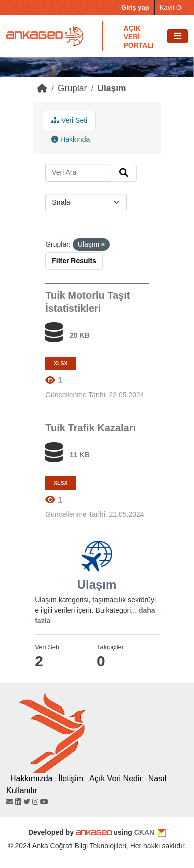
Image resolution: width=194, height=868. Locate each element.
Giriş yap (135, 8)
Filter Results (74, 261)
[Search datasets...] (78, 173)
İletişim (71, 779)
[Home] (42, 88)
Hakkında (70, 139)
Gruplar (72, 88)
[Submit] (124, 173)
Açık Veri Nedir (116, 779)
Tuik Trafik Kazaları (90, 428)
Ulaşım (112, 88)
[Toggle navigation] (178, 37)
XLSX (60, 363)
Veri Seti (69, 120)
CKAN (144, 832)
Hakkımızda (31, 779)
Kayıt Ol (171, 8)
